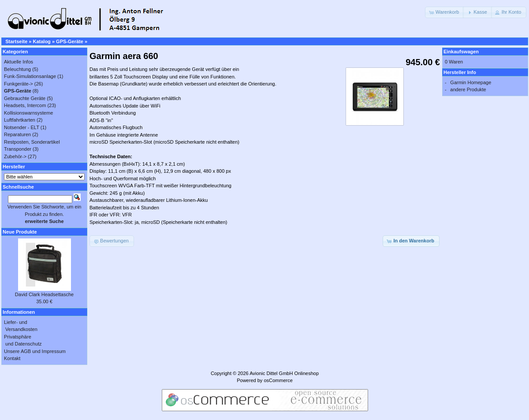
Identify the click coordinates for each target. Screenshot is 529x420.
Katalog (42, 41)
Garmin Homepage (471, 82)
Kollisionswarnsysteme (28, 113)
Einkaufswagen (461, 52)
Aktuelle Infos (19, 62)
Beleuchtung (17, 69)
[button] (445, 12)
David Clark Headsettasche (44, 294)
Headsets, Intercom (25, 105)
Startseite (16, 41)
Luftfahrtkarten (20, 120)
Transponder (18, 149)
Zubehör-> (15, 156)
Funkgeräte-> (19, 84)
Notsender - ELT (22, 127)
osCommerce (278, 380)
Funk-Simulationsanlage (30, 76)
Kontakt (12, 358)
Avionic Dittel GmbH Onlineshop (284, 373)
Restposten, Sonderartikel (32, 142)
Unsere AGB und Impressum (35, 351)
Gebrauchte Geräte (25, 98)
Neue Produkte (20, 232)
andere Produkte (468, 89)
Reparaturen (17, 134)
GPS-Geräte (70, 41)
